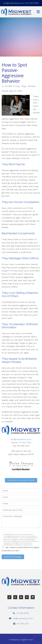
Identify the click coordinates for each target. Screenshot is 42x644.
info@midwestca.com (14, 3)
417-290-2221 (23, 624)
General (32, 86)
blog (24, 86)
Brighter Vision (27, 640)
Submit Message (13, 557)
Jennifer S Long (12, 86)
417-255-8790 (32, 3)
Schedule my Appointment (21, 480)
